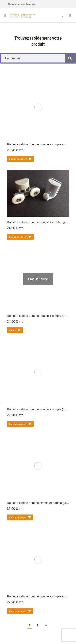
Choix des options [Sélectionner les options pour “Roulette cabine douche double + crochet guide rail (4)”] (20, 237)
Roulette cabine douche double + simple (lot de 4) (40, 409)
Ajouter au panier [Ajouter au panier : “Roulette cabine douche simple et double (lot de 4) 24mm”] (20, 517)
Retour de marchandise (22, 4)
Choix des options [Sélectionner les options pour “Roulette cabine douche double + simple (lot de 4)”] (20, 424)
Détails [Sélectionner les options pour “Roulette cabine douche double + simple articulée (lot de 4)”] (15, 330)
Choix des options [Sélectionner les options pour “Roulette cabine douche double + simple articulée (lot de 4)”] (20, 159)
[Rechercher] (70, 58)
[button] (5, 15)
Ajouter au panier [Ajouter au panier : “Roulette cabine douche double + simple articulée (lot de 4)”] (20, 611)
